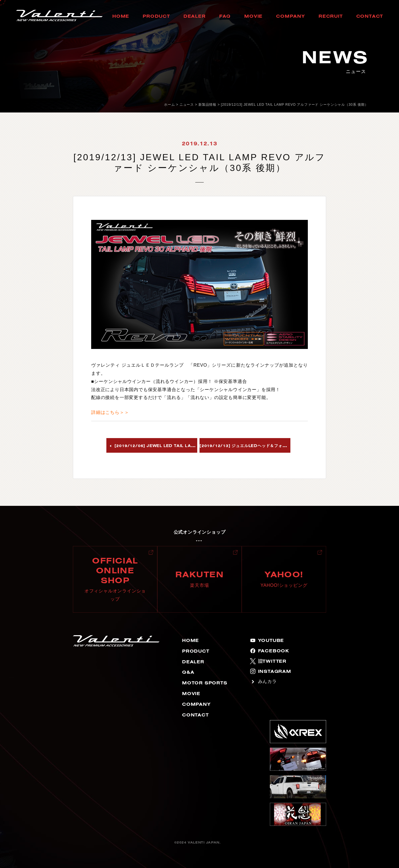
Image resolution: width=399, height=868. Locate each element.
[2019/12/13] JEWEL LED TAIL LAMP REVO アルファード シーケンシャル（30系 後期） (295, 105)
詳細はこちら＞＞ (110, 412)
